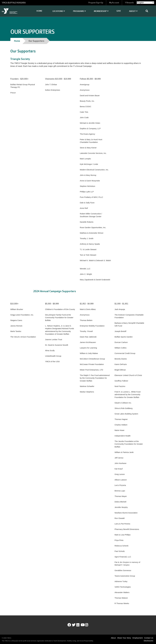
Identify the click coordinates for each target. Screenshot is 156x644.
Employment (138, 638)
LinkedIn (80, 625)
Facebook (69, 625)
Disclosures (148, 641)
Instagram (88, 625)
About (133, 11)
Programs (79, 11)
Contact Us (149, 638)
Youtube (82, 625)
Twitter (74, 625)
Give (119, 11)
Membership (101, 11)
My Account (114, 3)
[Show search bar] (148, 11)
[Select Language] (145, 3)
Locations (59, 11)
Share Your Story (124, 638)
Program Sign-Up (96, 3)
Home (39, 11)
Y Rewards (129, 3)
